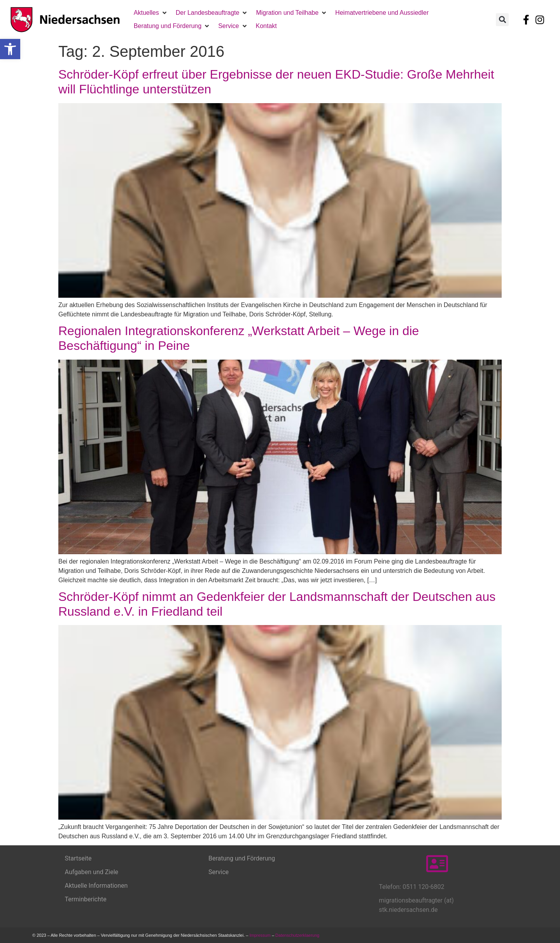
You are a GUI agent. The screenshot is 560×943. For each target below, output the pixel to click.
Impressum (260, 935)
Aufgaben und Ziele (92, 872)
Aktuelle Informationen (96, 886)
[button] (10, 49)
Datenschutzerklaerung (298, 935)
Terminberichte (86, 899)
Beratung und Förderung (242, 858)
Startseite (78, 858)
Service (219, 872)
